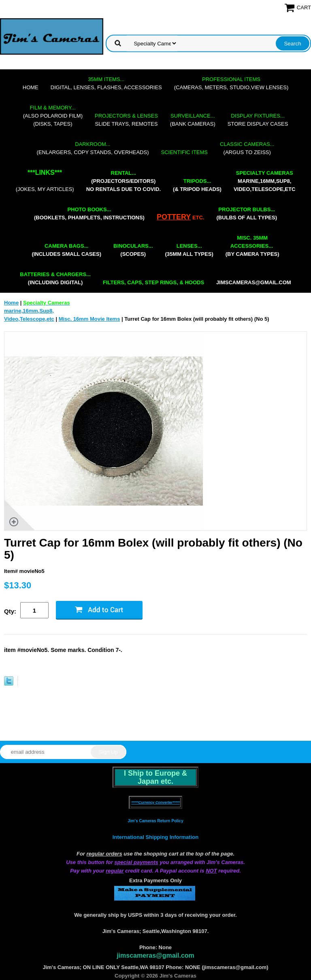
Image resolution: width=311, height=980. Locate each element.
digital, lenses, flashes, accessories (106, 83)
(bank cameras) (193, 120)
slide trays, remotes (126, 120)
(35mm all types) (189, 250)
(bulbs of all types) (247, 213)
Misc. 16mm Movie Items (89, 319)
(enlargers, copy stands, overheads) (93, 148)
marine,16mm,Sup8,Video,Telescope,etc (264, 181)
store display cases (258, 120)
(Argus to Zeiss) (247, 148)
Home (31, 87)
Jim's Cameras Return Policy (155, 821)
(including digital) (55, 278)
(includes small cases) (66, 250)
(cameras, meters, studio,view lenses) (231, 83)
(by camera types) (252, 246)
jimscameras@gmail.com (254, 282)
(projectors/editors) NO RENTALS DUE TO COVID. (124, 181)
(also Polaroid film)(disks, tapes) (53, 116)
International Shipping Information (155, 837)
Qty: (10, 611)
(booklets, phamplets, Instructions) (89, 213)
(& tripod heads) (197, 185)
